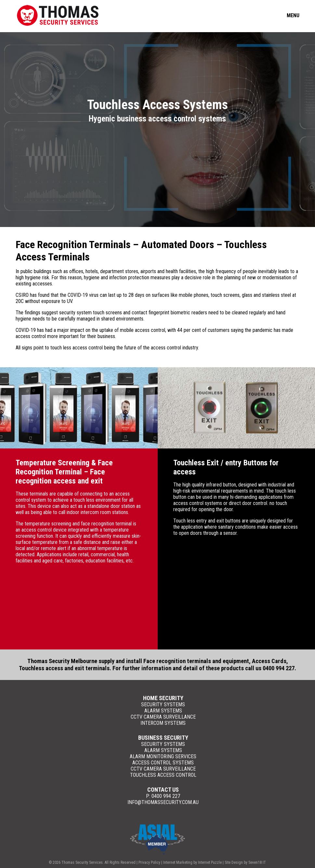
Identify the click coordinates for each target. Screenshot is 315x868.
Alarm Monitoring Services (163, 756)
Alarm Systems (163, 711)
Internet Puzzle (210, 862)
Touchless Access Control (163, 775)
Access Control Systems (163, 763)
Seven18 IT (257, 862)
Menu (293, 15)
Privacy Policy (149, 862)
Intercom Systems (163, 723)
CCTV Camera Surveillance (163, 717)
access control (31, 336)
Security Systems (163, 704)
